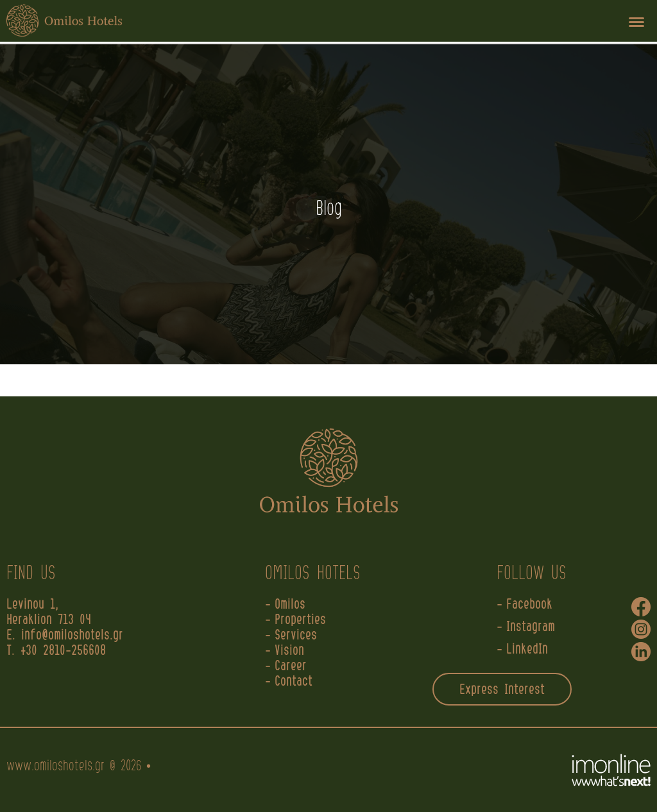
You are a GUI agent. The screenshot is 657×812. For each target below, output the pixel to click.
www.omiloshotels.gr (55, 766)
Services (296, 636)
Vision (289, 651)
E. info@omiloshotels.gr (68, 636)
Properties (300, 620)
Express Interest (502, 690)
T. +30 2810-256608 (56, 651)
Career (291, 666)
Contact (294, 682)
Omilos (290, 605)
